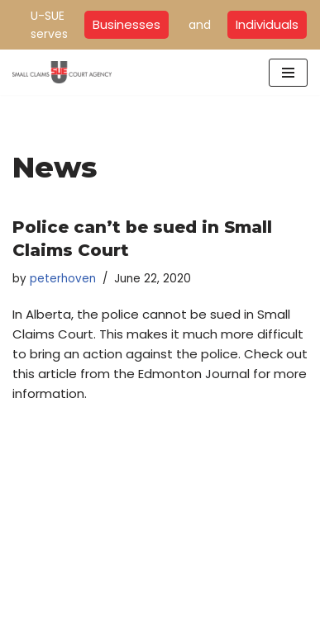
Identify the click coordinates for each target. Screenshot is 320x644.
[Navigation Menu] (288, 73)
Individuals (267, 24)
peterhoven (63, 279)
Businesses (127, 24)
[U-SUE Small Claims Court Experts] (62, 72)
